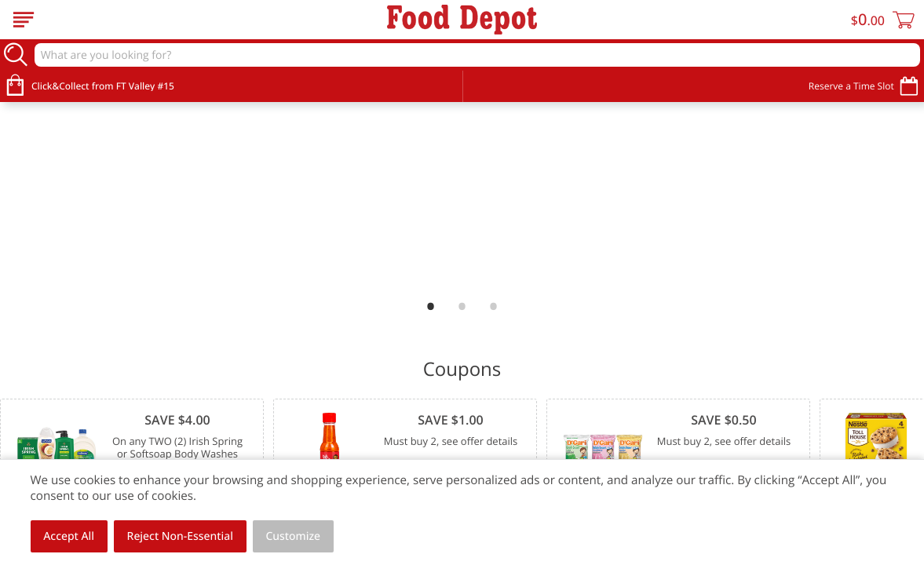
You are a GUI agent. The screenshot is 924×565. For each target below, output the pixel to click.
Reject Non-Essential (180, 536)
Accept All (69, 536)
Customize (294, 536)
